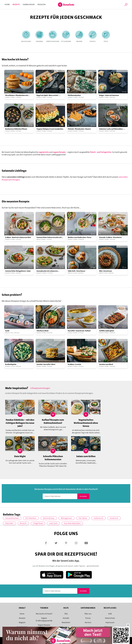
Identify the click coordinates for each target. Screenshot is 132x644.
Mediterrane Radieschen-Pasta (80, 237)
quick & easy (49, 518)
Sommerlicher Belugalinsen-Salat (18, 271)
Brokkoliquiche (11, 364)
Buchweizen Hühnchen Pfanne (16, 129)
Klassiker (9, 523)
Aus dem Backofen (72, 523)
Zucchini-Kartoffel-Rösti (46, 364)
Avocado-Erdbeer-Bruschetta (110, 237)
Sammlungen (29, 4)
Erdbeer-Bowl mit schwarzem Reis (18, 237)
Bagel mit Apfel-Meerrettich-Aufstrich (48, 95)
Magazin (42, 4)
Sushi (7, 331)
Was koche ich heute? (44, 614)
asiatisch (114, 518)
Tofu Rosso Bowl (42, 331)
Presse (88, 618)
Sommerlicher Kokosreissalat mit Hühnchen (49, 238)
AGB (110, 614)
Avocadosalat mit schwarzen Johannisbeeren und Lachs (47, 271)
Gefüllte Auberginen (107, 331)
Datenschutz (110, 618)
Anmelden (83, 496)
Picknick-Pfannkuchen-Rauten (79, 129)
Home (7, 4)
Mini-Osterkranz (106, 271)
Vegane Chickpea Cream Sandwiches (50, 129)
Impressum (110, 622)
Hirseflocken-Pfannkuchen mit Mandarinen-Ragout (17, 95)
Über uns (88, 614)
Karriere (88, 622)
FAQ (66, 614)
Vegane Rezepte (44, 625)
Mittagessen (67, 518)
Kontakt (66, 618)
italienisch (99, 518)
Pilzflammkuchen (74, 95)
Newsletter (66, 622)
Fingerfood (38, 523)
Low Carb (53, 523)
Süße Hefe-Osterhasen (77, 271)
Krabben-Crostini (74, 364)
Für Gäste (83, 518)
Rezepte (16, 4)
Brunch (23, 523)
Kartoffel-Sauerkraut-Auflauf (79, 331)
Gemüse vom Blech (106, 364)
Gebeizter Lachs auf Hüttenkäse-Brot (111, 129)
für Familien (31, 518)
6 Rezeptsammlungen (40, 388)
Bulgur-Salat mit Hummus (109, 95)
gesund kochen (12, 518)
